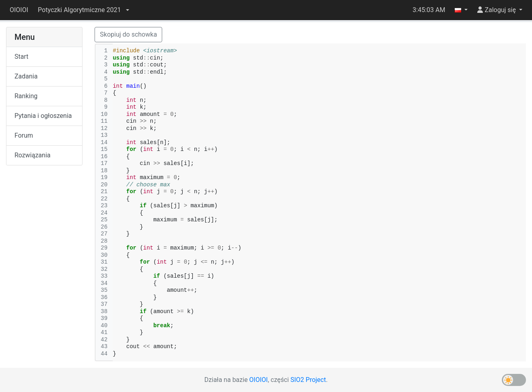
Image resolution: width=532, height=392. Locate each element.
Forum (24, 135)
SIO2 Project (308, 380)
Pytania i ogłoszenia (43, 116)
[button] (83, 10)
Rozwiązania (32, 155)
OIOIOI (19, 10)
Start (21, 57)
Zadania (26, 76)
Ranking (26, 96)
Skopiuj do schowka (128, 34)
